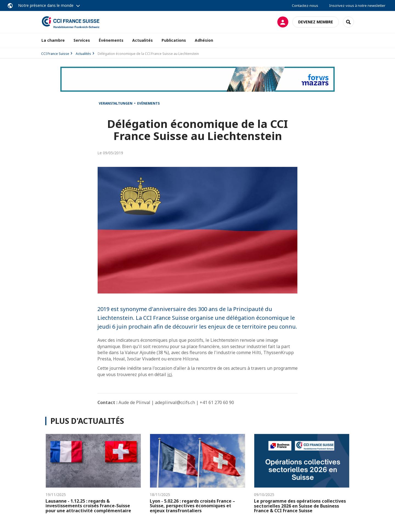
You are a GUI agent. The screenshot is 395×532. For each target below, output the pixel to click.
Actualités (143, 40)
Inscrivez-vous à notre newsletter (357, 5)
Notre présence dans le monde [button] (46, 5)
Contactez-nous (305, 5)
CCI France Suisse (55, 54)
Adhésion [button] (204, 40)
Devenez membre (316, 22)
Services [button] (82, 40)
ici (170, 374)
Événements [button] (111, 40)
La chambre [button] (53, 40)
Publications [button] (174, 40)
